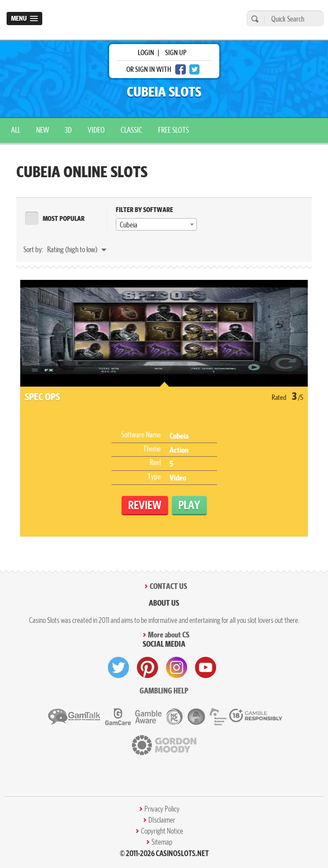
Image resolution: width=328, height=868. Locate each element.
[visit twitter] (118, 667)
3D (68, 130)
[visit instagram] (177, 667)
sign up (176, 52)
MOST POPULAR (64, 218)
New (42, 130)
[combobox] (156, 224)
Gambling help (164, 691)
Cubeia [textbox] (129, 225)
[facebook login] (181, 69)
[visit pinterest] (147, 667)
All (16, 130)
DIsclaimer (162, 820)
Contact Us (168, 586)
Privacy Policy (162, 809)
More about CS (169, 635)
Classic (131, 130)
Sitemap (162, 842)
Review (145, 505)
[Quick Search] (292, 19)
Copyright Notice (162, 831)
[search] (254, 19)
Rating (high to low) (73, 249)
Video (96, 130)
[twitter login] (195, 69)
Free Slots (173, 130)
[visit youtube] (206, 667)
